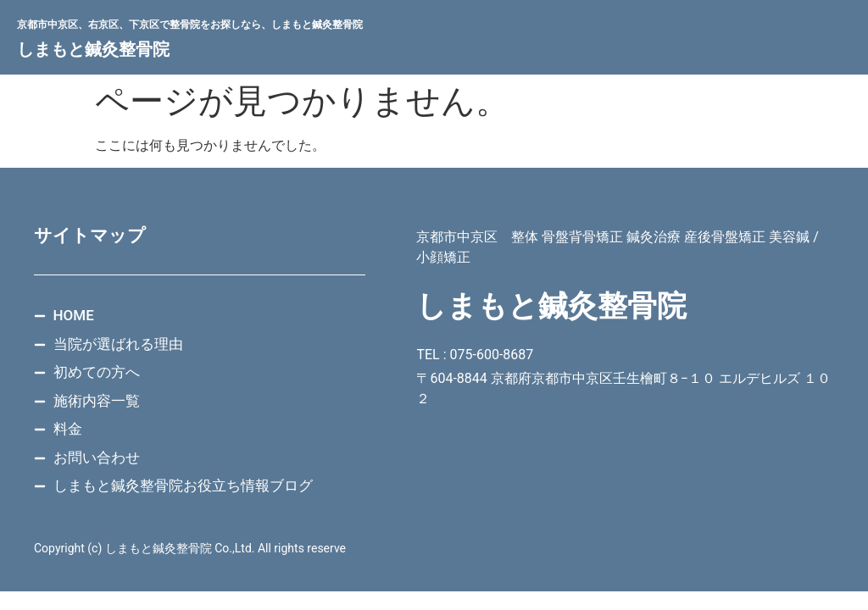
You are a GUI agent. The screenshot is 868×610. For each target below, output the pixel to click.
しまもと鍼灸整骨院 (93, 49)
